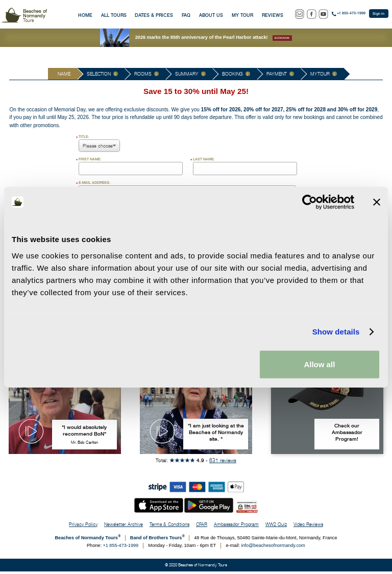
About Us (211, 15)
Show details (336, 332)
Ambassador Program (236, 527)
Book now (282, 38)
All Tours (114, 15)
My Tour (242, 15)
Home (85, 15)
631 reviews (223, 463)
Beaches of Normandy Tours (87, 540)
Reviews (273, 15)
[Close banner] (377, 202)
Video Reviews (308, 527)
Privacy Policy (83, 527)
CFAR (202, 527)
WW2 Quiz (276, 527)
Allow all (319, 364)
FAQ (186, 15)
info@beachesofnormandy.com (273, 548)
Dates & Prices (154, 15)
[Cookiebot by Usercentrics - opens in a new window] (310, 202)
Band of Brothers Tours (156, 540)
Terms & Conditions (169, 527)
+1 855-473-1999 (351, 13)
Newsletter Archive (124, 527)
